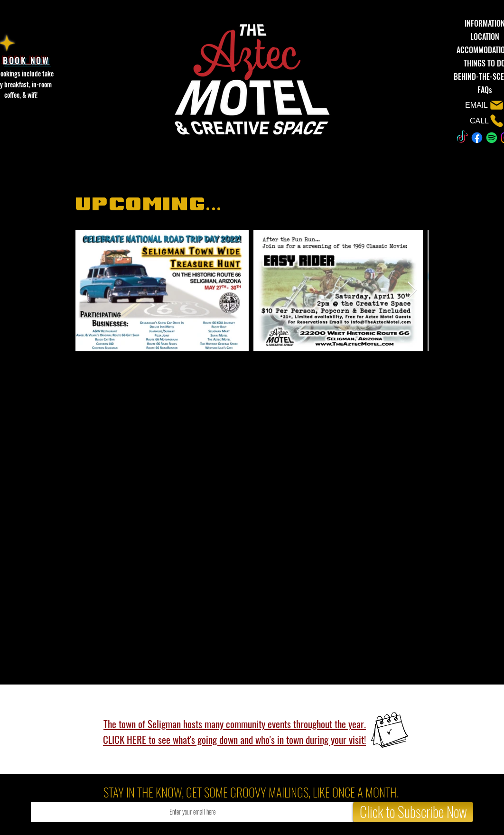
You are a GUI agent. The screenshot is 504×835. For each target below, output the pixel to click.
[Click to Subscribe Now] (413, 812)
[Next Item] (412, 291)
